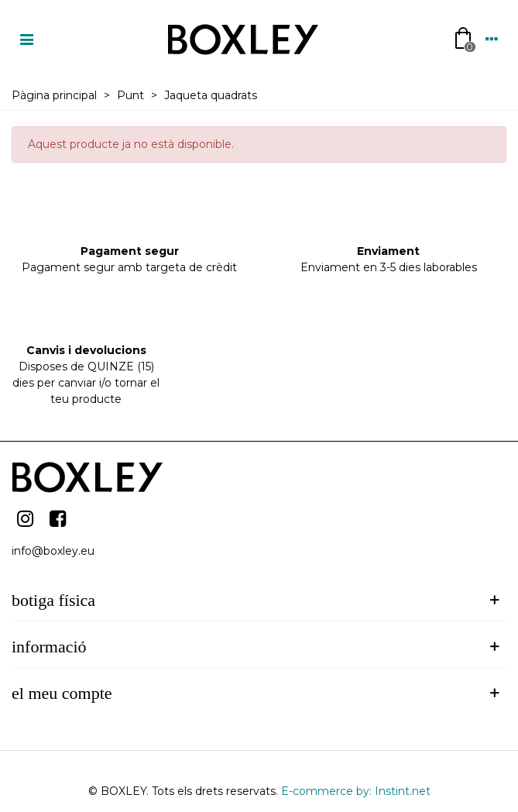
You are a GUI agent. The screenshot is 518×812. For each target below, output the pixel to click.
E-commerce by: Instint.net (356, 791)
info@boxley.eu (53, 551)
